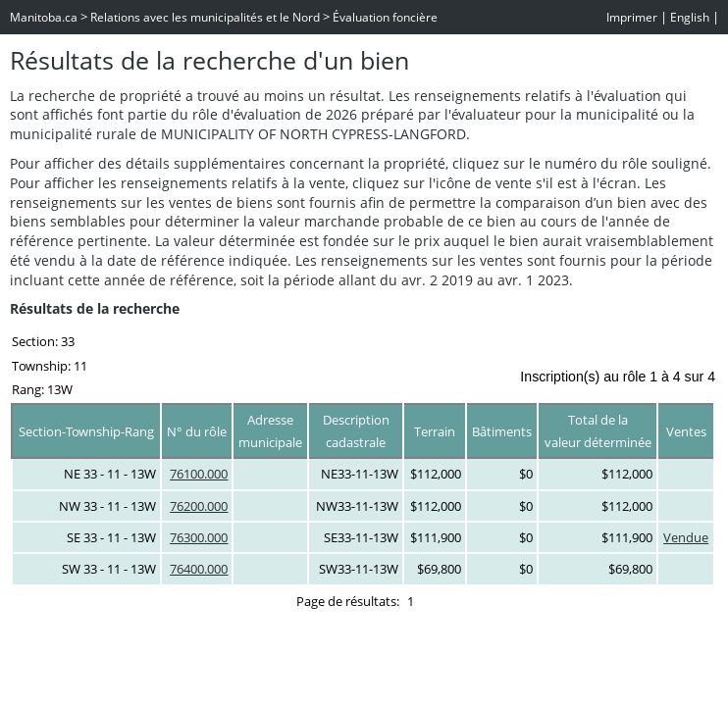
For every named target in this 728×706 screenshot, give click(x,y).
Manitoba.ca (44, 17)
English (690, 17)
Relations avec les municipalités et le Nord (205, 17)
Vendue (686, 537)
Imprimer (632, 17)
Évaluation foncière (385, 17)
